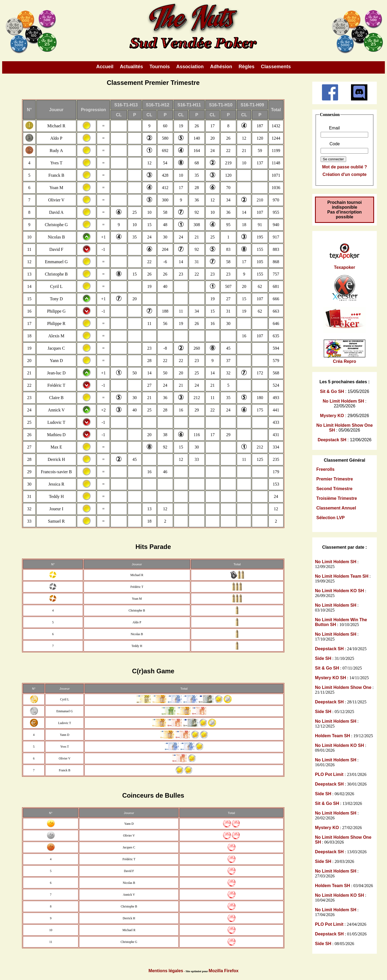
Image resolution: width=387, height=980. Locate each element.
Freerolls (325, 469)
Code (335, 144)
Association (190, 67)
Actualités (131, 67)
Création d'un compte (345, 174)
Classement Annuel (336, 508)
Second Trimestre (334, 489)
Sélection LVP (331, 518)
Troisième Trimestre (337, 498)
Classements (276, 67)
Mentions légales (166, 971)
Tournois (160, 67)
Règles (247, 67)
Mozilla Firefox (223, 971)
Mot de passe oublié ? (344, 167)
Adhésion (221, 67)
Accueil (105, 67)
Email (334, 128)
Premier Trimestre (335, 479)
